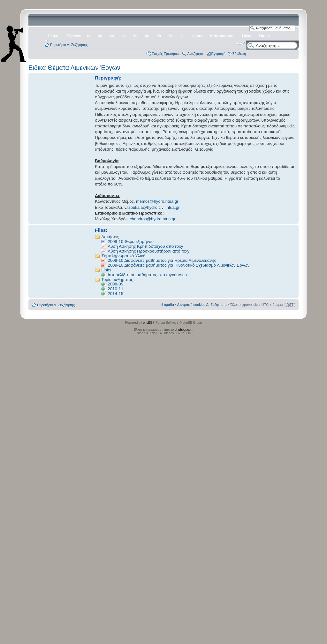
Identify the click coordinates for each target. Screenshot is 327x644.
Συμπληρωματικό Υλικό (123, 256)
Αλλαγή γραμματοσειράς (241, 43)
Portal (53, 36)
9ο (183, 36)
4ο (124, 36)
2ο (100, 36)
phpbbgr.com (184, 330)
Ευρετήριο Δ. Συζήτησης (69, 45)
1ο (88, 36)
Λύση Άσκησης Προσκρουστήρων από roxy (148, 251)
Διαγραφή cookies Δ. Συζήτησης (202, 305)
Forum (264, 36)
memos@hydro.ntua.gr (157, 201)
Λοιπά (197, 36)
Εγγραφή (218, 54)
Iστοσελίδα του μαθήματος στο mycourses (147, 275)
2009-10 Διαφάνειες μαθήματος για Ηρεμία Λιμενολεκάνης (162, 260)
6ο (147, 36)
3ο (112, 36)
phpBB (148, 323)
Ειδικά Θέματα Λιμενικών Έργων (74, 68)
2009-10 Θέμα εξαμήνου (131, 242)
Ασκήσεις (110, 237)
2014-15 (115, 294)
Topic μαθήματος (117, 280)
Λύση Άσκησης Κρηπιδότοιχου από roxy (145, 246)
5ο (136, 36)
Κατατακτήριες (222, 36)
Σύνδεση (239, 54)
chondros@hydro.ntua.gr (152, 219)
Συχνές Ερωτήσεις (166, 54)
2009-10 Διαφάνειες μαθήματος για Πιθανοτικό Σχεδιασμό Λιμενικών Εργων (179, 265)
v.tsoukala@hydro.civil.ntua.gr (152, 207)
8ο (171, 36)
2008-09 (115, 284)
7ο (159, 36)
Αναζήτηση (196, 54)
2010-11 (115, 289)
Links (247, 36)
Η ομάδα (167, 305)
